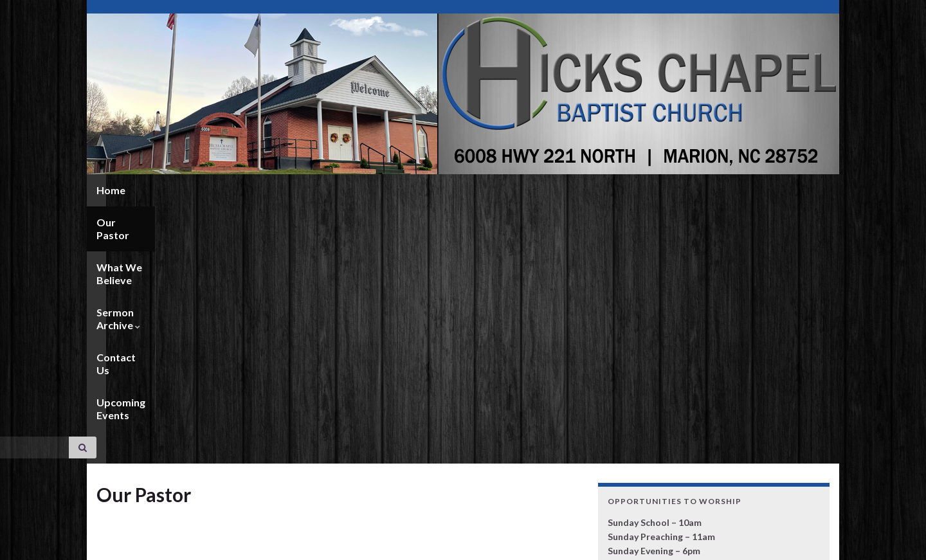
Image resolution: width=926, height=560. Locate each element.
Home (111, 190)
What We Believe (261, 190)
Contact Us (452, 190)
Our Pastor (172, 190)
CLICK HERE (633, 472)
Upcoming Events (541, 190)
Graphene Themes (186, 544)
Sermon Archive (364, 190)
